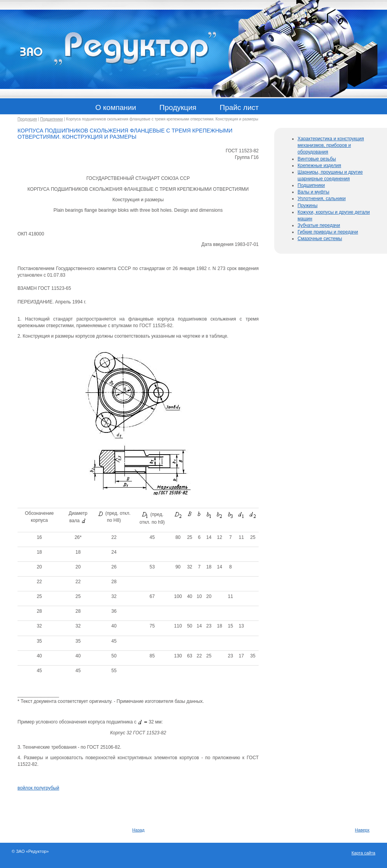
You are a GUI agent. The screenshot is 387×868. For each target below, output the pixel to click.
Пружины (307, 206)
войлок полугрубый (38, 788)
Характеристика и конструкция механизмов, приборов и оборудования (331, 145)
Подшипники (51, 119)
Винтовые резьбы (317, 159)
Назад (138, 830)
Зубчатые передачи (319, 225)
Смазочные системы (320, 239)
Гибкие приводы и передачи (328, 232)
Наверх (362, 830)
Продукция (27, 119)
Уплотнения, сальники (322, 199)
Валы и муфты (313, 192)
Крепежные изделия (319, 166)
